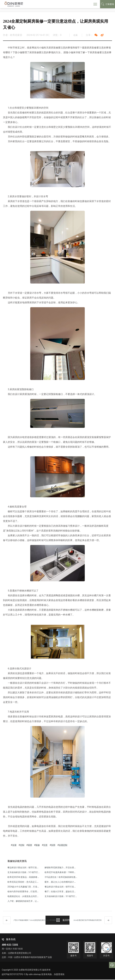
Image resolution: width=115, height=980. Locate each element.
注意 (45, 845)
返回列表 (65, 921)
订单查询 (108, 4)
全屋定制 (63, 845)
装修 (38, 845)
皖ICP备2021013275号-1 (13, 975)
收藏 (75, 35)
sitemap (38, 975)
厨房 (30, 845)
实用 (53, 845)
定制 (22, 845)
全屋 (14, 845)
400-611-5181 (10, 945)
